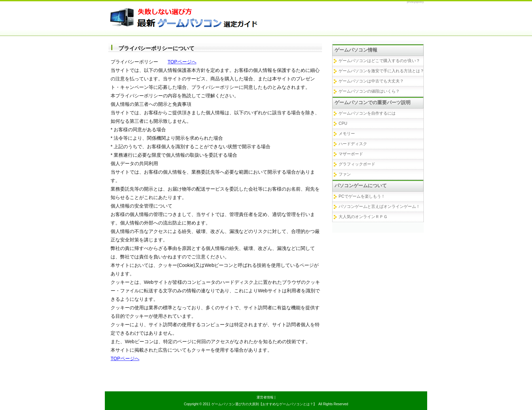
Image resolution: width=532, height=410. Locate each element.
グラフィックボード (357, 164)
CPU (343, 123)
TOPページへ (182, 62)
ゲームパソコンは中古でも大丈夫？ (371, 81)
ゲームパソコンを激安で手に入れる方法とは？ (381, 71)
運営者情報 (265, 397)
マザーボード (351, 154)
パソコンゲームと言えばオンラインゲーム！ (379, 207)
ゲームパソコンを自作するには (367, 113)
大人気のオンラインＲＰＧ (363, 217)
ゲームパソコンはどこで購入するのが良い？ (379, 61)
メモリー (347, 134)
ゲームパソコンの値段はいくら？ (369, 91)
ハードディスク (353, 144)
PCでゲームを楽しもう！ (362, 196)
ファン (345, 174)
